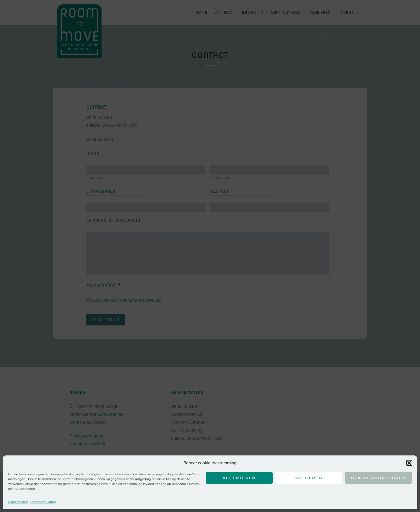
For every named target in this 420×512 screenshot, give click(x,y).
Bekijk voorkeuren (378, 478)
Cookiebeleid (18, 502)
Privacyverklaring (43, 502)
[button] (409, 463)
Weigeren (309, 478)
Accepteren (239, 478)
